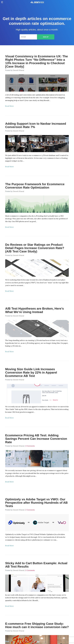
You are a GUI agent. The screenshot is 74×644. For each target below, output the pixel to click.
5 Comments (30, 570)
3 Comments (30, 446)
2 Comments (30, 510)
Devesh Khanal (18, 70)
